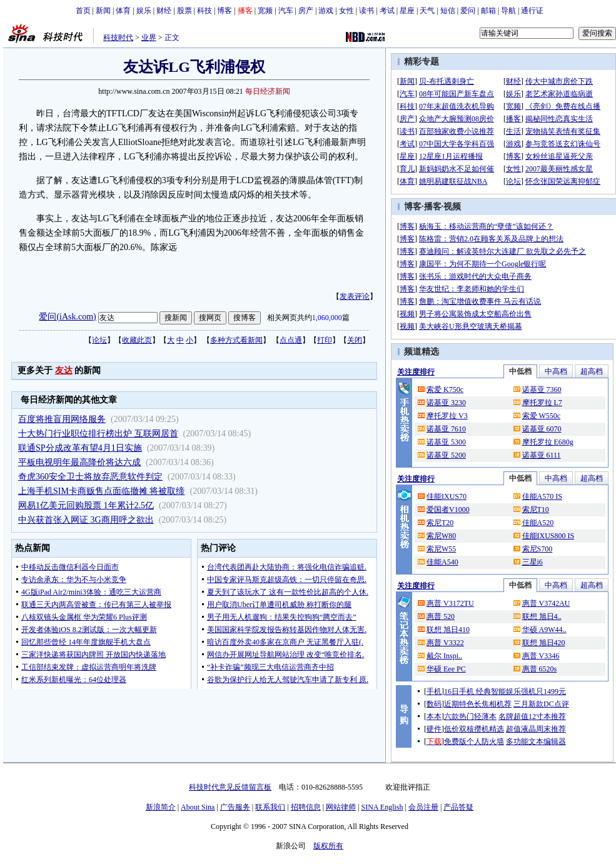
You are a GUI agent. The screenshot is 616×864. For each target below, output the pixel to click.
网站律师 (341, 807)
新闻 (103, 11)
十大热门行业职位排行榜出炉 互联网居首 (98, 434)
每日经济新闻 (268, 91)
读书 (366, 11)
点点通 (291, 340)
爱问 (468, 11)
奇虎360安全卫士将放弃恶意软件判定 (90, 477)
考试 (387, 11)
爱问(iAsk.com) (67, 317)
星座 (407, 11)
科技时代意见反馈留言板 (230, 787)
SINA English (382, 807)
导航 (508, 11)
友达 (64, 370)
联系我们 (270, 807)
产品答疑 (458, 807)
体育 (123, 11)
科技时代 (118, 38)
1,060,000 (327, 318)
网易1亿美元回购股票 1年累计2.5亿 (86, 505)
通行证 (532, 11)
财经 (164, 11)
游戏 (326, 11)
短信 (448, 11)
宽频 (265, 11)
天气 (427, 11)
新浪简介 (161, 807)
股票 (184, 11)
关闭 (355, 340)
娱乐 (144, 11)
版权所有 (328, 846)
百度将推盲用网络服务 (62, 419)
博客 (225, 11)
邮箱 (488, 11)
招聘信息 (306, 807)
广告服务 (235, 807)
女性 (346, 11)
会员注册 (423, 807)
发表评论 (355, 296)
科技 (204, 11)
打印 (325, 340)
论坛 (99, 340)
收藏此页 (137, 340)
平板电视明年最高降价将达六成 (79, 462)
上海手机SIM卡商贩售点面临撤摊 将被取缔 (101, 491)
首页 (83, 11)
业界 (149, 38)
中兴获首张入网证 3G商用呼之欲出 (86, 520)
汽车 (286, 11)
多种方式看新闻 (236, 340)
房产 (306, 11)
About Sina (198, 807)
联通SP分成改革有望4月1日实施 (80, 448)
